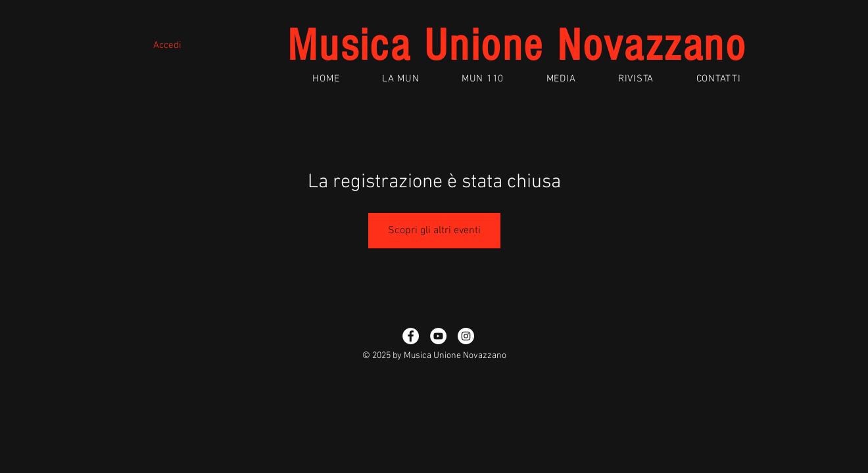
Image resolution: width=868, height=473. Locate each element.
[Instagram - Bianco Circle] (466, 336)
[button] (401, 79)
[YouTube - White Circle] (438, 336)
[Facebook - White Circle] (411, 336)
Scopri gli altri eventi (434, 231)
